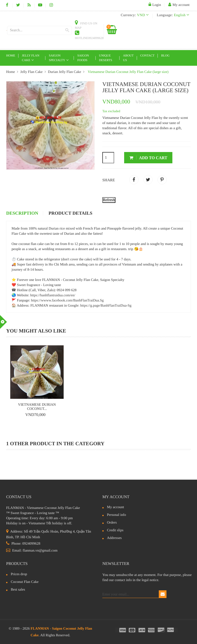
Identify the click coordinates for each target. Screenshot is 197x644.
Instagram (51, 5)
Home (11, 55)
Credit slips (115, 531)
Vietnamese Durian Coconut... (37, 407)
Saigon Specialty (57, 58)
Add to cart (148, 158)
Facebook (7, 5)
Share (134, 180)
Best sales (18, 590)
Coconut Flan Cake (25, 582)
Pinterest (162, 180)
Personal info (116, 515)
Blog (165, 55)
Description (22, 213)
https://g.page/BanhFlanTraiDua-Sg (106, 306)
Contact (147, 55)
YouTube (40, 5)
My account (116, 497)
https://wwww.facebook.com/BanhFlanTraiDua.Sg (67, 301)
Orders (112, 523)
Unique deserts (106, 58)
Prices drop (19, 574)
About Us (128, 58)
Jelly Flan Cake (31, 58)
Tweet (148, 180)
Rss (29, 5)
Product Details (70, 213)
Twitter (18, 5)
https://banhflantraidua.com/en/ (53, 295)
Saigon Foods (83, 58)
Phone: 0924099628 (23, 544)
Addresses (114, 538)
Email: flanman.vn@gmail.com (32, 551)
